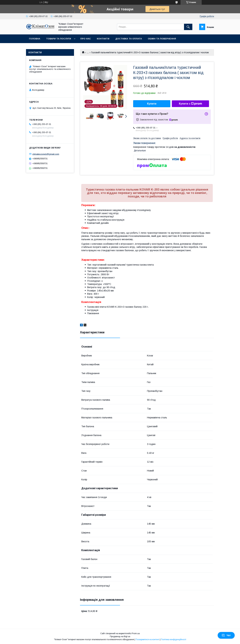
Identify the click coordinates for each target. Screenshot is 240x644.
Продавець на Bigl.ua (120, 636)
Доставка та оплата (129, 39)
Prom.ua (136, 633)
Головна (35, 39)
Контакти (103, 39)
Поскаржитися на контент (147, 639)
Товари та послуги (59, 39)
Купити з (190, 104)
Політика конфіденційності (173, 639)
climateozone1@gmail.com (46, 154)
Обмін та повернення (162, 39)
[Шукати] (188, 27)
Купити (152, 104)
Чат (226, 635)
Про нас (86, 39)
